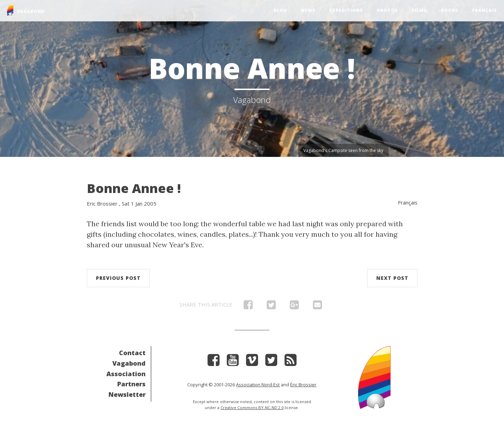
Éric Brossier (303, 385)
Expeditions (346, 10)
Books (450, 10)
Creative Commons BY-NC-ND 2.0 (252, 408)
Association (126, 374)
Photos (387, 10)
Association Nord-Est (258, 385)
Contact (132, 353)
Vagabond (129, 363)
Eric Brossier (102, 203)
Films (419, 10)
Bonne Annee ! (134, 188)
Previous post (118, 278)
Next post (392, 278)
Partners (131, 384)
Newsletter (127, 394)
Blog (280, 10)
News (308, 10)
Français (485, 10)
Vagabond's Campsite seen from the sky (343, 150)
